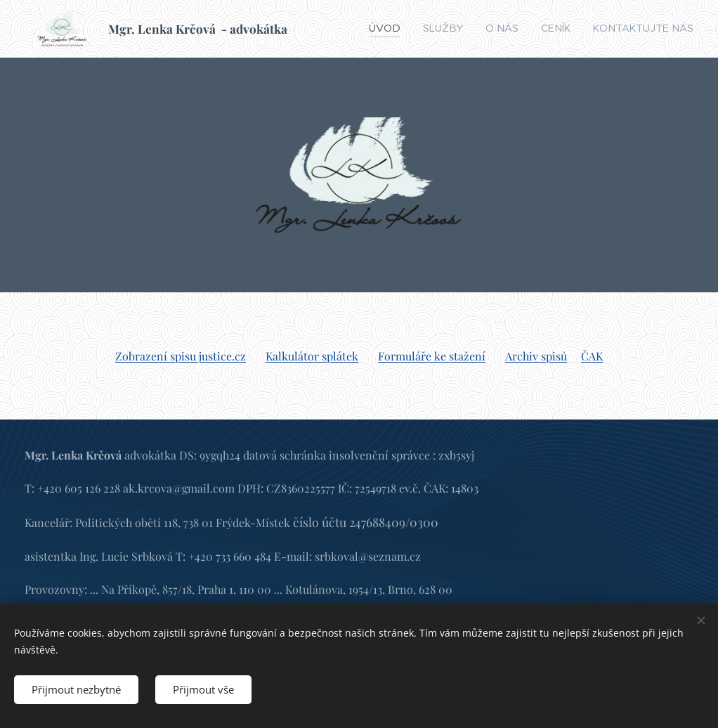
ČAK (592, 356)
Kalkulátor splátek (312, 356)
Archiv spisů (536, 356)
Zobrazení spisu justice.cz (181, 356)
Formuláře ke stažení (432, 356)
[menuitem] (420, 29)
